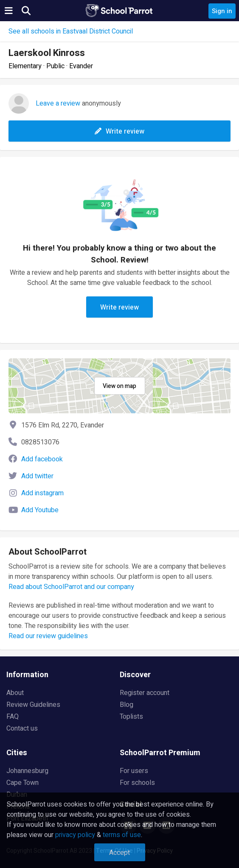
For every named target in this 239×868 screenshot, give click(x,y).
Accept (119, 853)
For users (134, 771)
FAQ (13, 717)
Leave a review (58, 103)
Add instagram (42, 493)
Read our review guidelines (48, 636)
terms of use (122, 835)
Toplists (131, 717)
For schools (137, 783)
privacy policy (75, 835)
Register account (145, 693)
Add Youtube (40, 510)
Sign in (222, 11)
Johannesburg (27, 771)
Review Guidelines (33, 705)
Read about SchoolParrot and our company (71, 587)
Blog (127, 705)
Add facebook (42, 459)
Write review (119, 131)
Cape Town (22, 783)
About (15, 693)
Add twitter (37, 476)
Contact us (22, 728)
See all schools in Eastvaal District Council (71, 31)
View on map (119, 386)
